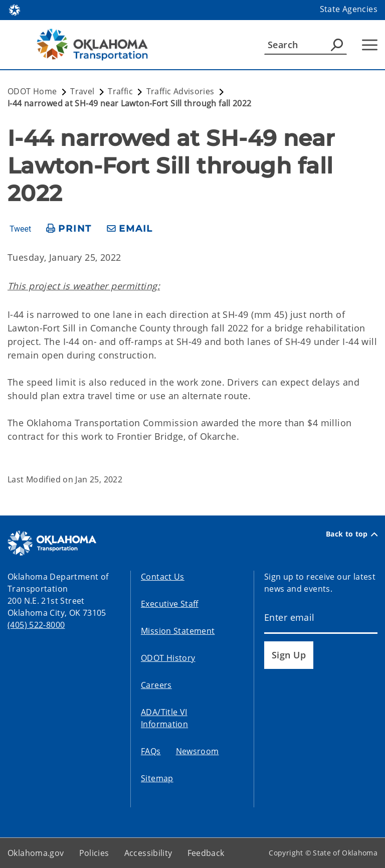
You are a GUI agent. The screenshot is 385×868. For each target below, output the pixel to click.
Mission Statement (178, 631)
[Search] (306, 45)
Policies (94, 853)
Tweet (20, 229)
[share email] (130, 229)
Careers (156, 685)
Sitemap (157, 778)
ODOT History (168, 658)
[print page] (69, 229)
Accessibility (148, 853)
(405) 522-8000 (36, 625)
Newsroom (198, 751)
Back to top (352, 534)
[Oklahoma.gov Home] (15, 9)
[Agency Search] (337, 45)
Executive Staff (170, 604)
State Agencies (349, 9)
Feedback (206, 853)
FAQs (151, 751)
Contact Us (163, 577)
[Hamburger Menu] (370, 45)
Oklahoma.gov (36, 853)
